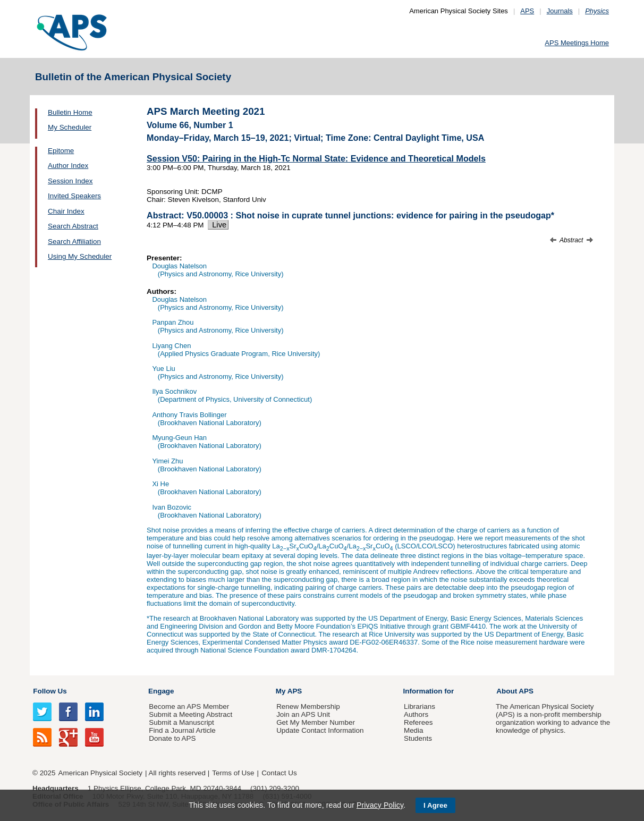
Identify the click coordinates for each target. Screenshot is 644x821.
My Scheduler (70, 127)
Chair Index (66, 211)
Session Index (70, 181)
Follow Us (50, 691)
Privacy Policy (380, 805)
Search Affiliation (74, 242)
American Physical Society (100, 773)
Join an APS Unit (303, 714)
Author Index (68, 166)
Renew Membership (308, 706)
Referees (418, 722)
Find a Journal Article (182, 730)
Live (218, 225)
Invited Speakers (74, 196)
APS (527, 11)
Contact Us (279, 773)
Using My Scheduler (80, 256)
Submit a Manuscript (181, 722)
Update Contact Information (320, 730)
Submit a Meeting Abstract (190, 714)
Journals (560, 11)
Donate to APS (172, 738)
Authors (416, 714)
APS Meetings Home (577, 43)
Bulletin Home (70, 112)
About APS (515, 691)
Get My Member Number (316, 722)
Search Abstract (73, 226)
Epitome (61, 151)
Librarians (420, 706)
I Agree (435, 805)
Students (418, 738)
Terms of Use (233, 773)
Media (414, 730)
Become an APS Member (189, 706)
